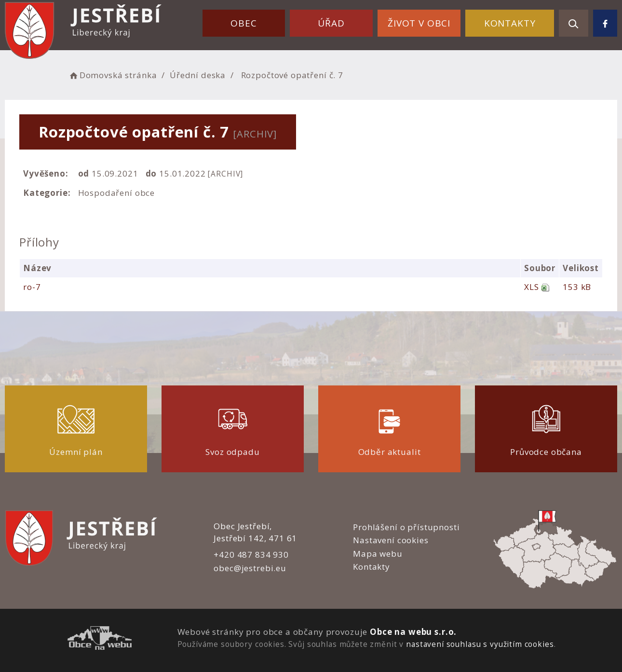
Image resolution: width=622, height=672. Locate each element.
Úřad (331, 23)
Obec (243, 23)
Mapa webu (378, 554)
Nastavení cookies (391, 540)
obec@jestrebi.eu (250, 568)
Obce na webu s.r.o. (413, 632)
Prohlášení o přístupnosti (406, 527)
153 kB (577, 287)
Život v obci (419, 23)
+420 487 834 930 (251, 555)
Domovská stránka (112, 75)
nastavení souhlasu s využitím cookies (480, 644)
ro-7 (32, 287)
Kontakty (510, 23)
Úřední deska (198, 75)
